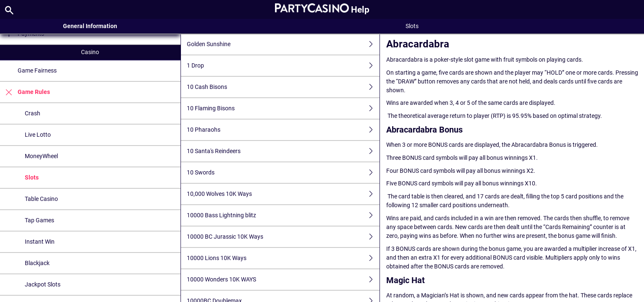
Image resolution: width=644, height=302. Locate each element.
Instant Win (40, 242)
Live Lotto (38, 135)
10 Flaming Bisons (283, 108)
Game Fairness (37, 70)
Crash (33, 113)
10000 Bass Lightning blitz (283, 215)
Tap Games (39, 220)
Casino (90, 52)
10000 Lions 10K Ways (283, 258)
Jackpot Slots (43, 284)
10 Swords (283, 173)
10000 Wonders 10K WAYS (283, 280)
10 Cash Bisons (283, 87)
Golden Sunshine (283, 44)
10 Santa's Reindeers (283, 151)
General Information (90, 26)
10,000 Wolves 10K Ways (283, 194)
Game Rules (25, 92)
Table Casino (41, 199)
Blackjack (37, 263)
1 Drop (283, 66)
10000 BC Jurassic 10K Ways (283, 237)
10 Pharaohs (283, 130)
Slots (32, 177)
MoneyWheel (41, 156)
